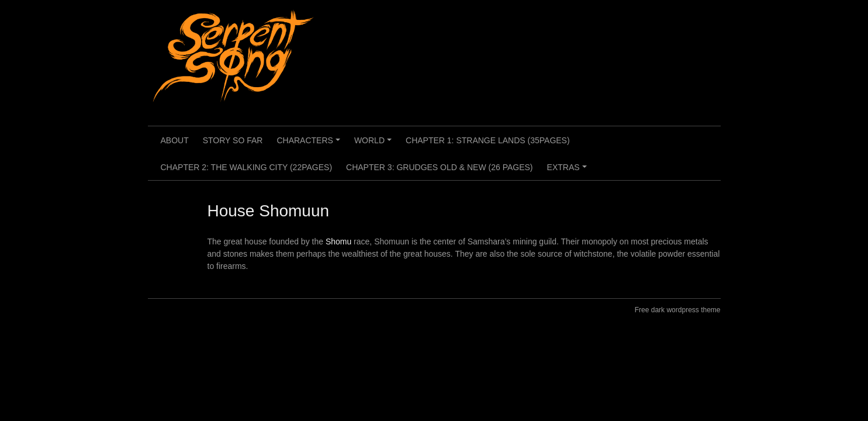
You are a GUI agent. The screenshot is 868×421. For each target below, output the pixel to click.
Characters (310, 144)
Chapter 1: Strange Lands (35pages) (488, 140)
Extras (569, 171)
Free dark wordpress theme (678, 310)
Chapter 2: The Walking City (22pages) (247, 167)
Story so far (233, 140)
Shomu (338, 241)
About (175, 140)
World (375, 144)
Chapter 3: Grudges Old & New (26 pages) (439, 167)
